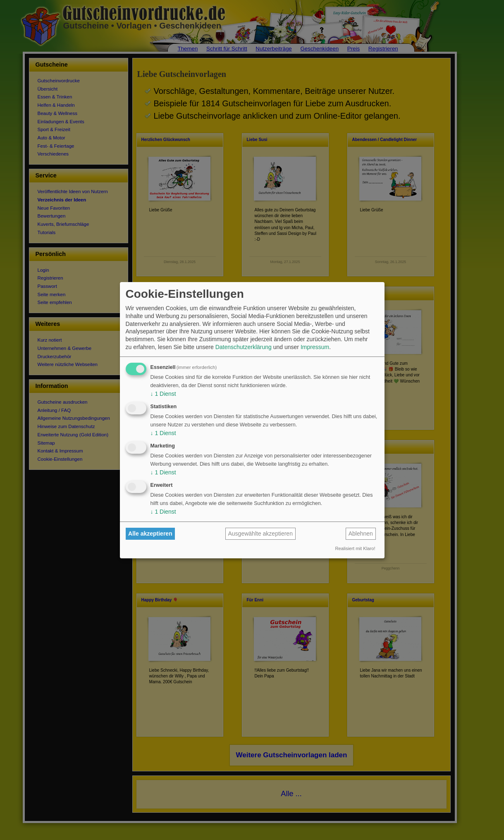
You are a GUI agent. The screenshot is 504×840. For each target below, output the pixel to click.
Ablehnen (361, 534)
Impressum (315, 347)
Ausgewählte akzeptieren (260, 534)
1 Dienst (163, 394)
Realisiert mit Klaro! (355, 548)
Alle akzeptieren (150, 534)
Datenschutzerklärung (244, 347)
